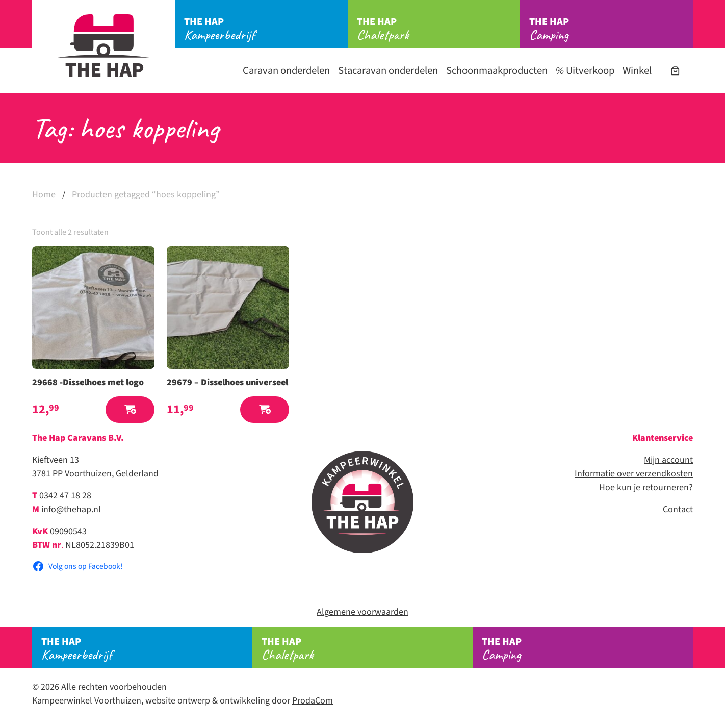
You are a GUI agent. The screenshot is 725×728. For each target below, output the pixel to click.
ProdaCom (313, 701)
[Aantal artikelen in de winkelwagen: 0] (675, 71)
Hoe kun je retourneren (644, 487)
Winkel (637, 71)
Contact (678, 509)
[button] (130, 410)
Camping (611, 29)
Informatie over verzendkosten (634, 474)
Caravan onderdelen (286, 71)
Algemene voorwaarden (362, 612)
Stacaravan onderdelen (388, 71)
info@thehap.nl (71, 509)
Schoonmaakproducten (497, 71)
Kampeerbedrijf (266, 29)
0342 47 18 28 (65, 496)
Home (44, 195)
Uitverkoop (585, 71)
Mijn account (668, 460)
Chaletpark (439, 29)
